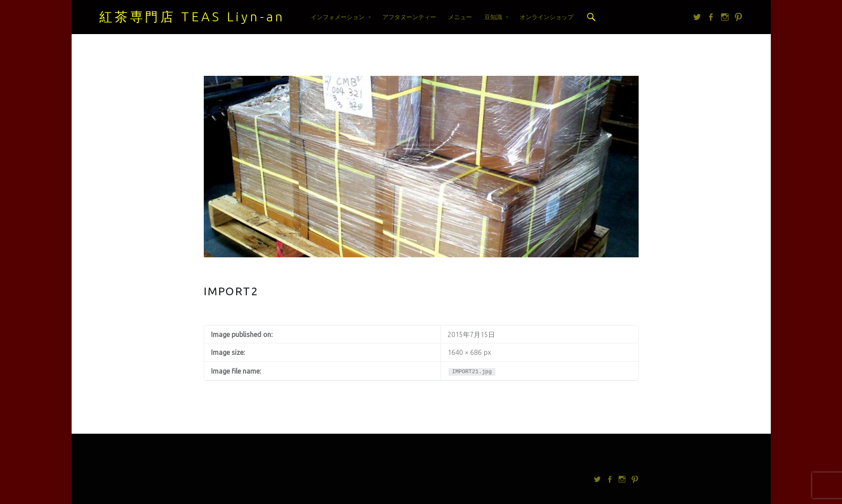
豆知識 (493, 17)
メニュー (460, 17)
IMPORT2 (231, 291)
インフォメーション (338, 17)
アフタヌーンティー (409, 17)
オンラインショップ (547, 17)
